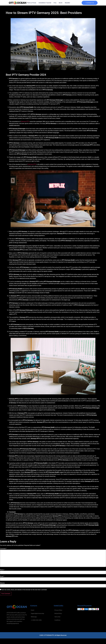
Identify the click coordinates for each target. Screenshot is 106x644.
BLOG (61, 3)
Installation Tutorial (45, 3)
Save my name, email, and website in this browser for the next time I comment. (24, 590)
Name (2, 570)
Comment (3, 549)
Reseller (67, 3)
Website (2, 583)
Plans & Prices (32, 3)
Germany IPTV (25, 122)
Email (2, 576)
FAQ (55, 3)
